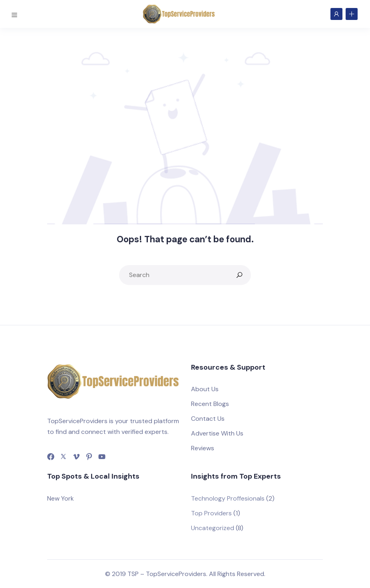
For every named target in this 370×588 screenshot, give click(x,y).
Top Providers (211, 513)
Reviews (203, 448)
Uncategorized (213, 528)
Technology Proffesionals (228, 498)
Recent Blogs (210, 404)
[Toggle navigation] (16, 13)
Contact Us (208, 419)
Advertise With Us (217, 433)
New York (61, 498)
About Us (205, 389)
